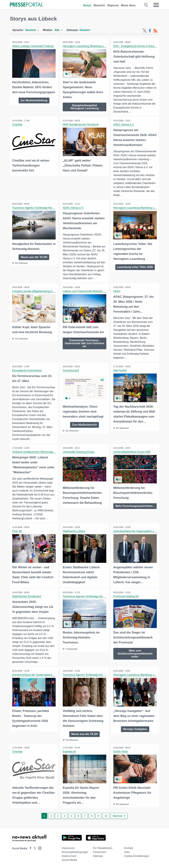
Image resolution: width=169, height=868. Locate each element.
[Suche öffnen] (146, 5)
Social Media (69, 860)
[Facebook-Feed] (150, 31)
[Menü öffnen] (156, 5)
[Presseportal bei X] (34, 848)
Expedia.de (69, 752)
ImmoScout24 (71, 371)
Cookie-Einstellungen (137, 856)
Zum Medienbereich (84, 425)
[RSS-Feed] (155, 31)
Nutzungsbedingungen (75, 852)
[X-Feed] (145, 31)
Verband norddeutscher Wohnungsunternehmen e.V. (43, 452)
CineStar (17, 125)
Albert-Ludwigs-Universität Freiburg (33, 46)
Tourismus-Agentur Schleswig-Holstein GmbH (39, 208)
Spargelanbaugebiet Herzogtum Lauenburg (85, 106)
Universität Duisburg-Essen (79, 452)
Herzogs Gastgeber (135, 729)
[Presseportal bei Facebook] (30, 848)
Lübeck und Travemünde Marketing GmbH (88, 291)
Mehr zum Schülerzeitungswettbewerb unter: (135, 654)
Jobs (127, 852)
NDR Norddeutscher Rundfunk (81, 125)
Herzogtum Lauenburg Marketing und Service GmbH (94, 46)
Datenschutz (69, 856)
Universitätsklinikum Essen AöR (132, 452)
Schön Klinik (121, 752)
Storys (87, 5)
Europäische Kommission (27, 371)
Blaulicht (99, 5)
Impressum (68, 848)
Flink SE (17, 532)
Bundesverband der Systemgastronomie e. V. (39, 675)
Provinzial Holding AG (126, 597)
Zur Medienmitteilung (34, 100)
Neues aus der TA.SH (34, 257)
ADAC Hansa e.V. (124, 125)
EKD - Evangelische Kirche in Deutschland (138, 46)
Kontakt (129, 848)
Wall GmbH (120, 371)
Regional (113, 5)
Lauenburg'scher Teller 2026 (135, 267)
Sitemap (98, 856)
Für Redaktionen (103, 848)
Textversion (100, 852)
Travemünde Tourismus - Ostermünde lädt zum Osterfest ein (84, 343)
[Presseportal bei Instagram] (39, 848)
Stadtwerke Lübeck (74, 532)
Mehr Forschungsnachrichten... (135, 508)
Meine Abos (128, 5)
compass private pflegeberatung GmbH (35, 291)
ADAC (117, 291)
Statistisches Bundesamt (27, 597)
